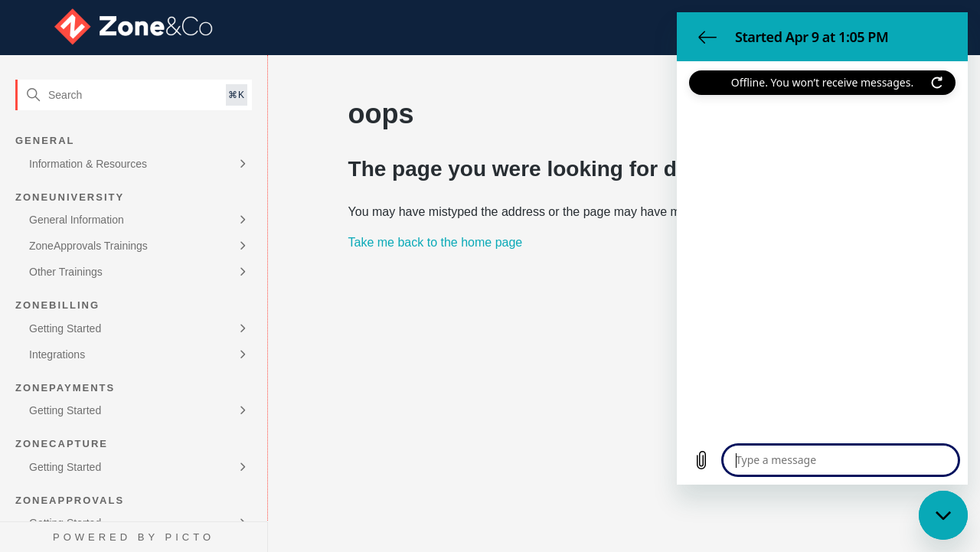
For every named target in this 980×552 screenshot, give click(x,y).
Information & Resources (88, 164)
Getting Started (65, 328)
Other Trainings (66, 272)
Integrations (57, 354)
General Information (77, 220)
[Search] (134, 95)
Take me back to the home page (436, 242)
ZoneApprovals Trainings (88, 246)
